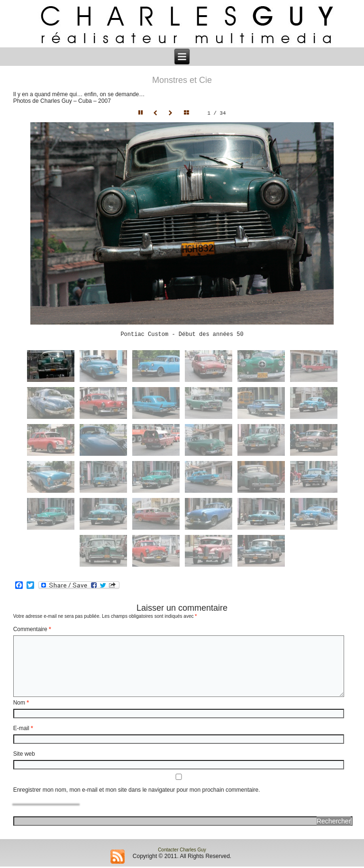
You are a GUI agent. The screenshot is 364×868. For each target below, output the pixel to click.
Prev (156, 113)
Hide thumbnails (189, 113)
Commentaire (32, 631)
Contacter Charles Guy (182, 851)
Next (172, 113)
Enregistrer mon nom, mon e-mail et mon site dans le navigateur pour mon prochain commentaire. (137, 791)
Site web (24, 755)
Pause (141, 113)
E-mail (23, 730)
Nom (21, 704)
